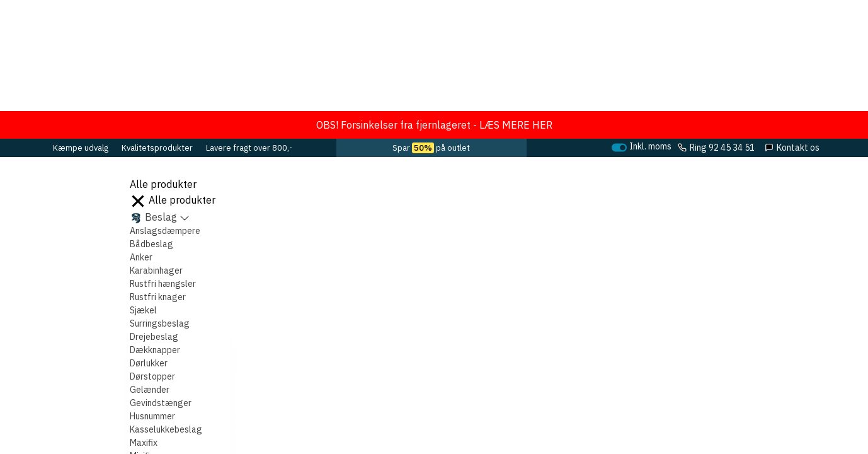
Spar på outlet (431, 148)
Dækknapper (155, 350)
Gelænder (150, 390)
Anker (141, 257)
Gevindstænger (161, 403)
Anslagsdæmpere (165, 231)
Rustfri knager (158, 297)
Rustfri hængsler (163, 284)
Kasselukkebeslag (166, 429)
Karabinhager (156, 271)
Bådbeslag (151, 244)
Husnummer (152, 416)
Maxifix (144, 443)
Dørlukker (149, 363)
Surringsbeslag (160, 323)
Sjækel (143, 310)
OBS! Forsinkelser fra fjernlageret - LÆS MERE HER (434, 125)
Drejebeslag (154, 337)
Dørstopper (152, 376)
